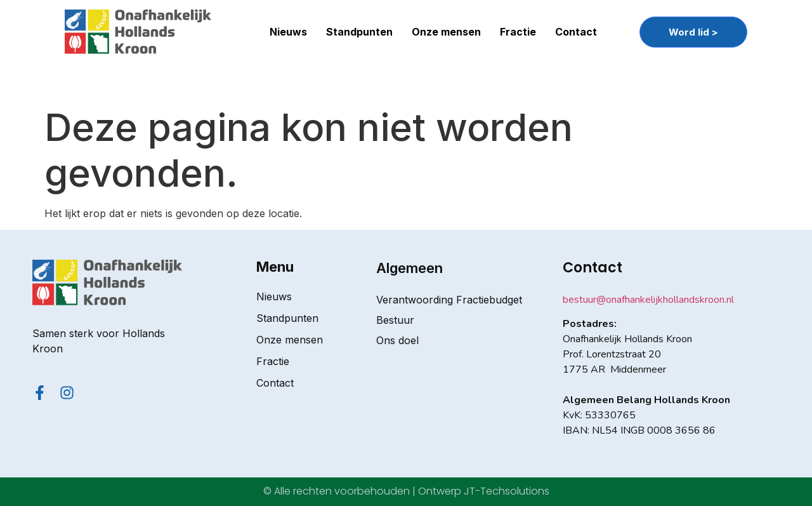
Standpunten (359, 32)
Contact (576, 32)
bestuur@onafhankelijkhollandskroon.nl (648, 300)
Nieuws (288, 32)
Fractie (518, 32)
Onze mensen (446, 32)
